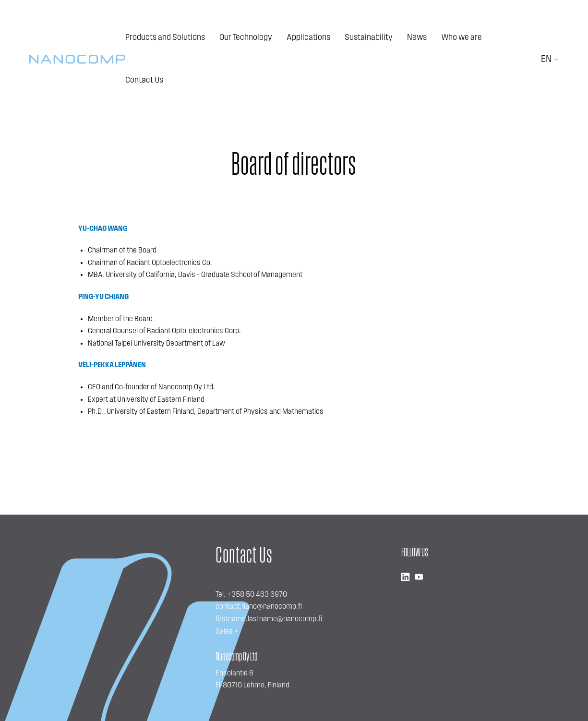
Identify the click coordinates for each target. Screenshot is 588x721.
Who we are (462, 38)
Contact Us (144, 80)
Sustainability (369, 38)
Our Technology (246, 38)
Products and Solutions (165, 38)
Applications (308, 38)
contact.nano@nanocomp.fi (259, 607)
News (417, 38)
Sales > (227, 632)
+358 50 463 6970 (257, 595)
